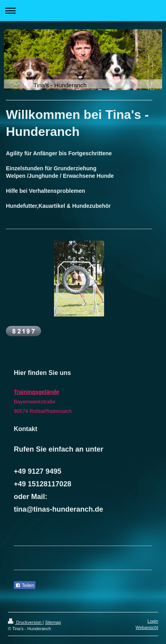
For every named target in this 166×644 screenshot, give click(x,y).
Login (153, 621)
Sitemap (53, 622)
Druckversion (25, 622)
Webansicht (147, 627)
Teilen (25, 586)
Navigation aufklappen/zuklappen (83, 10)
